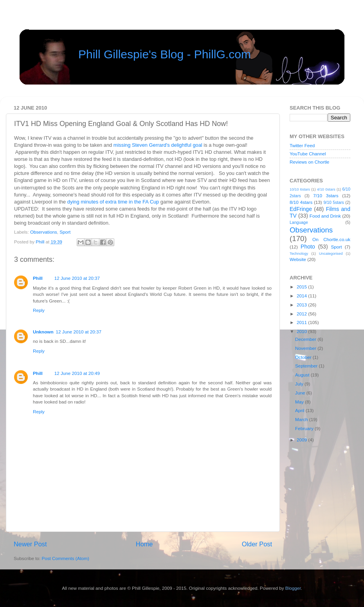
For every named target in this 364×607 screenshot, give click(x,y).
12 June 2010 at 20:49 (77, 373)
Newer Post (30, 544)
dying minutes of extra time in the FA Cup (113, 202)
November (306, 348)
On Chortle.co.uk (331, 239)
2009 (302, 440)
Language (299, 222)
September (307, 366)
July (300, 384)
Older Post (257, 544)
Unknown (43, 332)
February (305, 428)
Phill (41, 242)
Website (298, 259)
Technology (299, 254)
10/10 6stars (300, 189)
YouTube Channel (308, 154)
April (300, 410)
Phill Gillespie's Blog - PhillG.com (165, 54)
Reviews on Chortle (309, 162)
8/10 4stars (301, 202)
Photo (308, 247)
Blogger (293, 588)
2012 (302, 314)
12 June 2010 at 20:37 (77, 278)
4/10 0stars (326, 189)
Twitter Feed (302, 145)
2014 (302, 296)
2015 (302, 287)
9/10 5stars (333, 202)
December (306, 339)
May (300, 402)
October (304, 357)
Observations (44, 232)
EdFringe (301, 209)
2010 (302, 331)
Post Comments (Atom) (65, 558)
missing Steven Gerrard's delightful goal (158, 145)
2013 (302, 305)
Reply (39, 310)
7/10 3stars (326, 195)
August (303, 375)
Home (144, 544)
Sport (65, 232)
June (301, 393)
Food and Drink (325, 216)
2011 (302, 322)
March (302, 419)
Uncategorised (331, 254)
